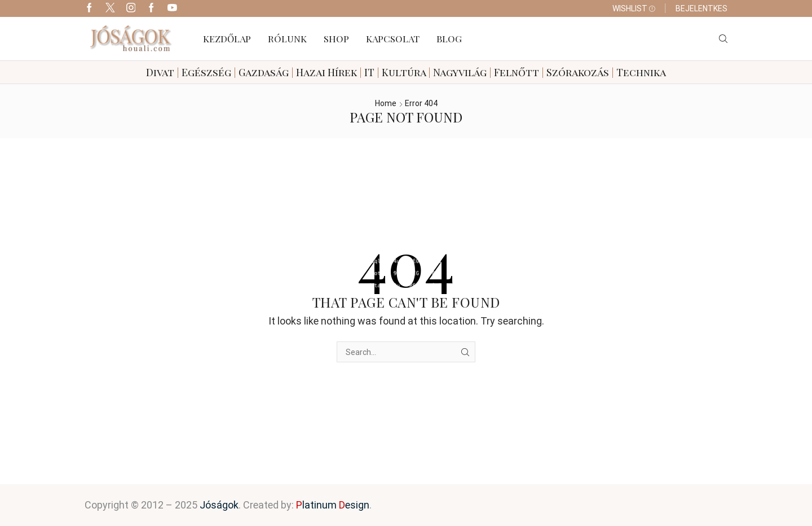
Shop (336, 38)
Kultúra (404, 72)
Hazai (311, 72)
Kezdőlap (227, 38)
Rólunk (287, 38)
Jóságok (219, 505)
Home (386, 103)
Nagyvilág (460, 72)
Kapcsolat (393, 38)
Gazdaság (264, 72)
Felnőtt (517, 72)
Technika (641, 72)
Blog (449, 38)
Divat (160, 72)
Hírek (342, 72)
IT (369, 72)
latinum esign (333, 505)
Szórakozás (578, 72)
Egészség (206, 72)
